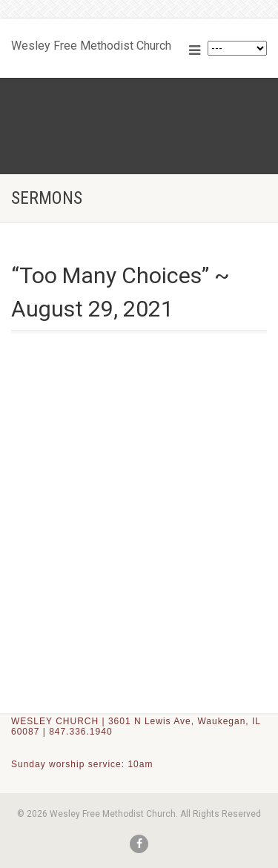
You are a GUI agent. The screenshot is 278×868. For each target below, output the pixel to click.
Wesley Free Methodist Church (91, 42)
